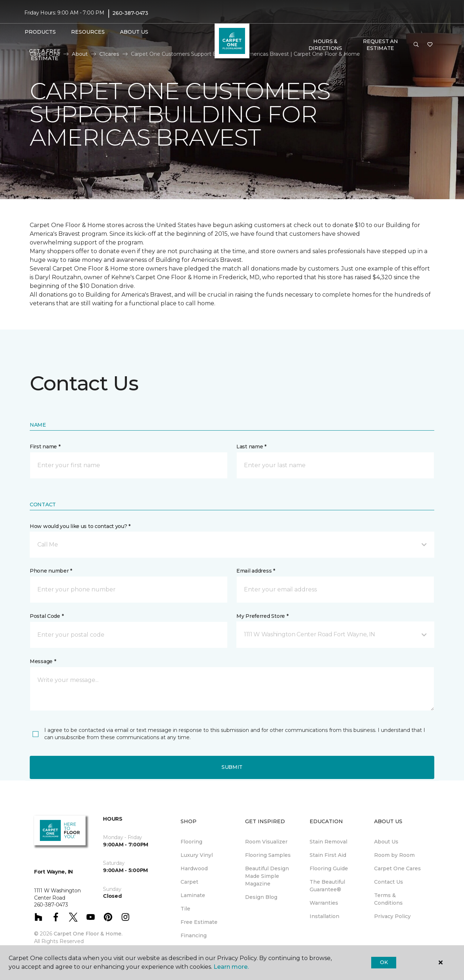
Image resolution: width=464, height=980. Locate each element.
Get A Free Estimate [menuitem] (45, 55)
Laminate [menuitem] (193, 895)
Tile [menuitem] (185, 909)
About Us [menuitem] (386, 842)
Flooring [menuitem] (191, 842)
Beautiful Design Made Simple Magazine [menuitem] (267, 876)
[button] (416, 45)
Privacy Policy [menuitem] (392, 916)
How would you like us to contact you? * (80, 526)
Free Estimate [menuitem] (199, 922)
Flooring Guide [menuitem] (329, 868)
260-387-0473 (130, 13)
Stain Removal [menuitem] (328, 842)
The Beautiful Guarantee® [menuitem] (327, 886)
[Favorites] (430, 45)
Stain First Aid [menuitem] (328, 855)
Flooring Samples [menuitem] (268, 855)
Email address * (256, 571)
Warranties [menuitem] (324, 903)
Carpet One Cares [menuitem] (397, 868)
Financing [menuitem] (194, 935)
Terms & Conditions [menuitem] (388, 899)
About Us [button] (134, 32)
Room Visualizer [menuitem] (266, 842)
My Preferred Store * (262, 616)
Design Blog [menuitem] (261, 897)
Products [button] (40, 32)
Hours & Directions (325, 45)
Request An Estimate (380, 45)
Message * (43, 661)
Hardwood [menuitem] (194, 868)
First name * (45, 447)
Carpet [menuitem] (189, 882)
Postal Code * (47, 616)
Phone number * (51, 571)
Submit (232, 767)
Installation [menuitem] (324, 916)
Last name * (251, 447)
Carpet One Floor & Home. (88, 934)
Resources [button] (88, 32)
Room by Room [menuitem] (394, 855)
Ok (384, 962)
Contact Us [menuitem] (389, 882)
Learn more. (231, 967)
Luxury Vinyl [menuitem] (197, 855)
